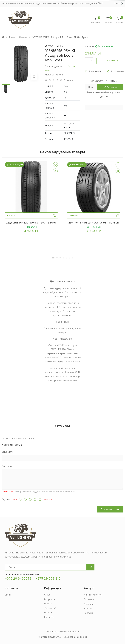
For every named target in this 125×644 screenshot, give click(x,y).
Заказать (110, 87)
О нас (47, 595)
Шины (12, 37)
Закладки (89, 599)
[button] (119, 20)
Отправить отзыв (110, 509)
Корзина (88, 613)
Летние (23, 37)
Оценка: (6, 499)
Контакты (49, 617)
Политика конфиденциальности (63, 631)
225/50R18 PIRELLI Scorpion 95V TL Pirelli (31, 223)
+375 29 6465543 (18, 578)
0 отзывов (69, 80)
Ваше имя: (7, 452)
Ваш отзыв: (8, 466)
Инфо (117, 3)
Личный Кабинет (93, 595)
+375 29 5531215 (48, 578)
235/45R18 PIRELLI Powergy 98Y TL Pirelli (94, 223)
